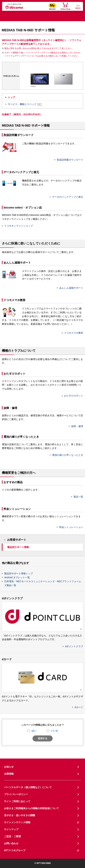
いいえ (55, 731)
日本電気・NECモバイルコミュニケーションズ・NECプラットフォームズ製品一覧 (43, 583)
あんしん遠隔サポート (71, 288)
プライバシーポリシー (16, 794)
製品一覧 (78, 497)
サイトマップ (11, 829)
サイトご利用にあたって (17, 801)
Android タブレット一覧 (17, 577)
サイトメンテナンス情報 (42, 822)
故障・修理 (77, 426)
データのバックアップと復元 (68, 197)
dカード (79, 707)
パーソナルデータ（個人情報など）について (28, 787)
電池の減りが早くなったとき (68, 455)
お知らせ (9, 767)
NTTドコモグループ (42, 850)
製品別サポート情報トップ (19, 573)
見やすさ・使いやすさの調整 (20, 815)
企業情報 (9, 774)
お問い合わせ (11, 843)
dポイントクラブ (74, 646)
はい (34, 731)
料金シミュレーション (71, 527)
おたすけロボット (72, 396)
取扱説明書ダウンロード (70, 160)
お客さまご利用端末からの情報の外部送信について (32, 808)
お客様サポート (17, 540)
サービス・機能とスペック (25, 104)
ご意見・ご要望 (12, 836)
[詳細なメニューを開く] (78, 7)
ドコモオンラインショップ (17, 226)
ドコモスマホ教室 (72, 333)
